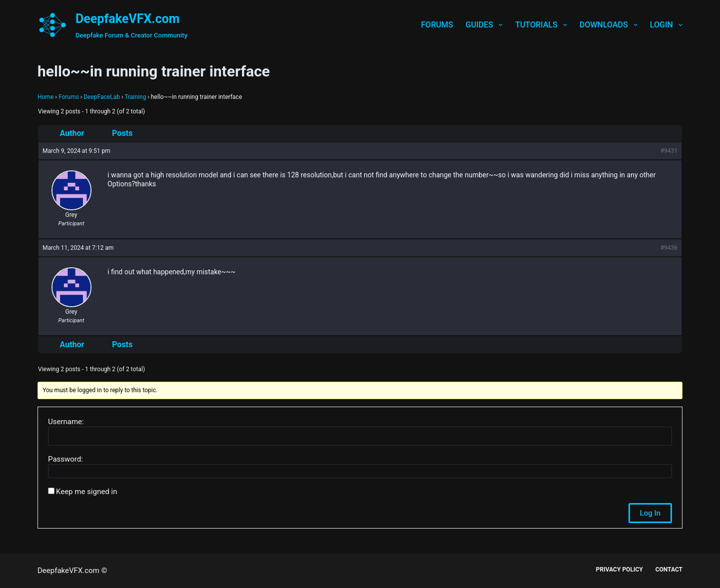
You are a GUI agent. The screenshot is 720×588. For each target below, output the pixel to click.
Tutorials (543, 25)
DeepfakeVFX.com (127, 19)
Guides (486, 25)
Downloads (610, 25)
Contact (669, 570)
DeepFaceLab (102, 97)
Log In (650, 513)
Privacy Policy (619, 570)
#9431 (669, 151)
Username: (66, 422)
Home (45, 97)
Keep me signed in (86, 492)
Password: (65, 459)
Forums (437, 25)
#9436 (669, 248)
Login (666, 25)
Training (135, 97)
